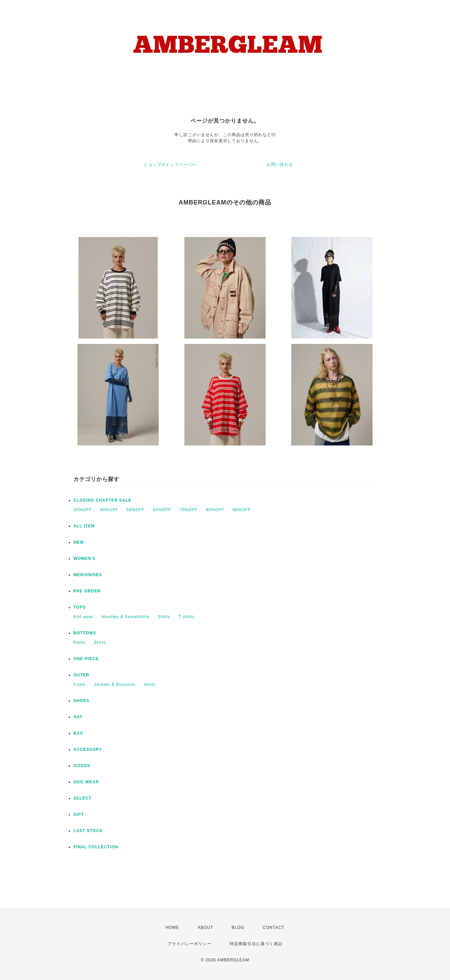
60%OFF (162, 510)
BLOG (238, 928)
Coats (80, 684)
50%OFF (136, 510)
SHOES (81, 701)
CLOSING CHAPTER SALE (102, 500)
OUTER (81, 675)
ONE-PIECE (86, 659)
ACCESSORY (88, 749)
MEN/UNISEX (88, 575)
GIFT (79, 814)
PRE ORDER (87, 591)
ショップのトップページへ (170, 165)
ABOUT (205, 928)
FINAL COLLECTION (96, 847)
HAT (78, 717)
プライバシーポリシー (189, 944)
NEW (79, 542)
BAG (78, 733)
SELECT (82, 798)
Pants (80, 643)
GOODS (82, 766)
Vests (150, 684)
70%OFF (188, 510)
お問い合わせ (280, 165)
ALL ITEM (84, 526)
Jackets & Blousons (115, 684)
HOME (173, 928)
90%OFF (242, 510)
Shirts (164, 617)
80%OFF (215, 510)
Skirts (100, 643)
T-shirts (186, 617)
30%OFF (83, 510)
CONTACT (273, 928)
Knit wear (83, 617)
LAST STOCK (88, 831)
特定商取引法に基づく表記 (256, 944)
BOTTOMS (85, 633)
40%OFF (109, 510)
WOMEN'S (84, 559)
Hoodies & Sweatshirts (126, 617)
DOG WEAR (86, 782)
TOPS (80, 607)
